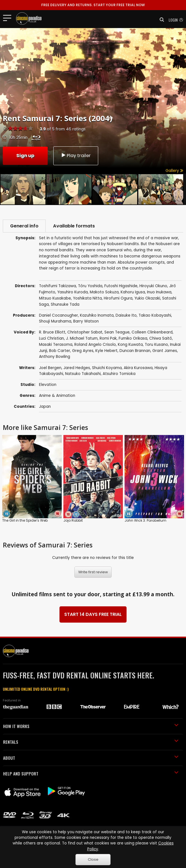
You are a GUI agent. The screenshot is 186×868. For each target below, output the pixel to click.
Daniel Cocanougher (58, 315)
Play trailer (76, 156)
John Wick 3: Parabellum (145, 520)
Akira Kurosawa (138, 368)
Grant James (165, 351)
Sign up (25, 156)
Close (93, 859)
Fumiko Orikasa (133, 338)
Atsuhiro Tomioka (119, 374)
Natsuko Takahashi (83, 374)
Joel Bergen (50, 368)
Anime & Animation (57, 396)
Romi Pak (108, 338)
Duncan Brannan (135, 351)
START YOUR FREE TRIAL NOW (93, 5)
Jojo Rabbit (73, 520)
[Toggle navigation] (9, 18)
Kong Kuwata (130, 345)
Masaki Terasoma (56, 345)
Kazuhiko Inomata (97, 315)
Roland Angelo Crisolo (95, 345)
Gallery (174, 171)
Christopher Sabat (85, 332)
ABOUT (91, 758)
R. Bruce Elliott (52, 332)
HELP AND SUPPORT (91, 773)
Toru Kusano (156, 345)
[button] (160, 20)
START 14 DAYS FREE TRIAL (93, 614)
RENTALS (91, 742)
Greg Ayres (83, 351)
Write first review (93, 572)
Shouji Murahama (55, 321)
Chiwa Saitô (161, 338)
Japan (45, 407)
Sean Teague (117, 332)
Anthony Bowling (55, 357)
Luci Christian (51, 338)
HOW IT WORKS (91, 726)
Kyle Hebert (106, 351)
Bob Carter (60, 351)
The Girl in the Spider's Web (25, 520)
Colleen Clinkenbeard (152, 332)
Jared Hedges (77, 368)
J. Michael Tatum (82, 338)
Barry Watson (86, 321)
